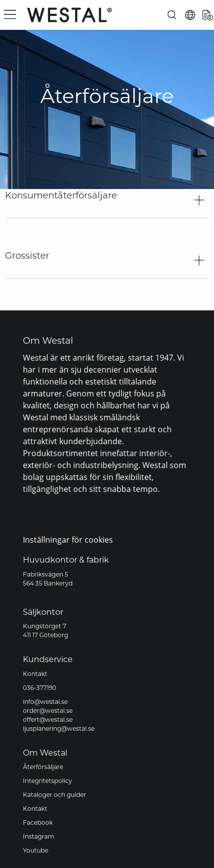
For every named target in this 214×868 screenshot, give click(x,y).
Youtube (36, 851)
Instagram (39, 837)
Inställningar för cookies (68, 539)
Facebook (38, 823)
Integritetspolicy (48, 781)
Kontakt (35, 675)
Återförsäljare (43, 768)
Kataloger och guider (54, 795)
